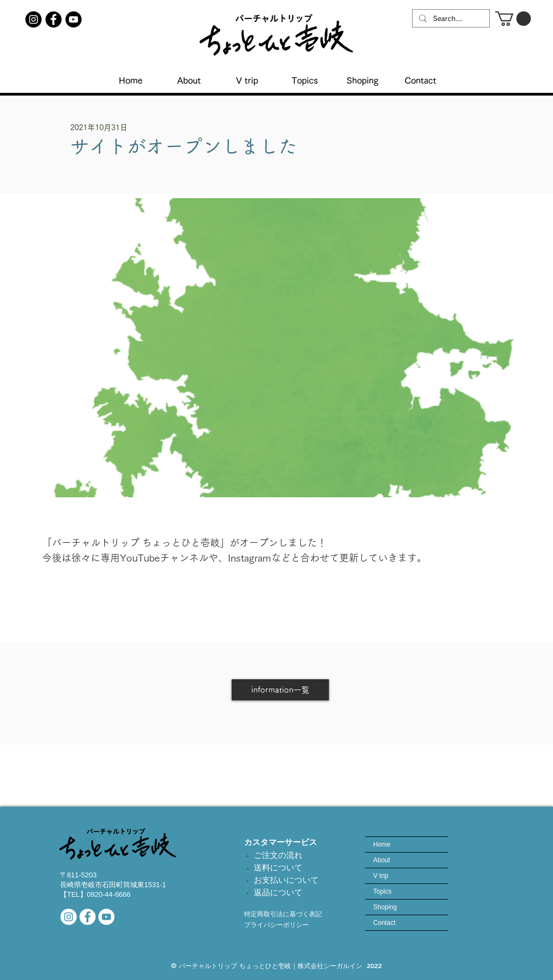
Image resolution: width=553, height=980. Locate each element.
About (382, 860)
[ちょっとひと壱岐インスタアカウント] (33, 19)
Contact (384, 923)
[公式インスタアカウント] (69, 917)
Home (382, 844)
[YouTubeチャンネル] (73, 19)
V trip (381, 876)
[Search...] (450, 19)
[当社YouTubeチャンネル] (106, 917)
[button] (513, 19)
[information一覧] (280, 690)
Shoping (385, 907)
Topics (382, 891)
